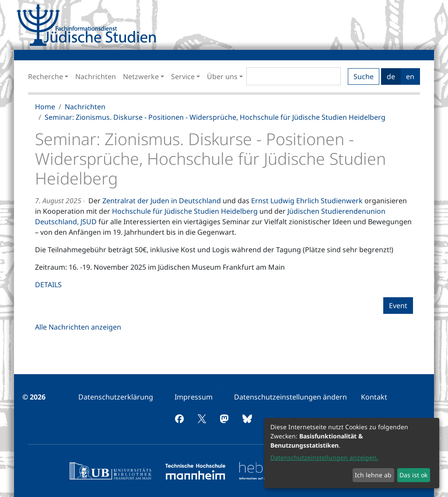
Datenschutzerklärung (116, 397)
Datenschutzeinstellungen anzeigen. (324, 457)
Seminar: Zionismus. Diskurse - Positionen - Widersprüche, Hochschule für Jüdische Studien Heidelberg (215, 117)
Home (45, 107)
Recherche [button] (45, 76)
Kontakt (374, 397)
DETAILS (48, 285)
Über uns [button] (222, 76)
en (410, 76)
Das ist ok (413, 475)
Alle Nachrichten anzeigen (78, 327)
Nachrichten (96, 76)
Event (398, 306)
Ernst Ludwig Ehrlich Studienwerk (307, 201)
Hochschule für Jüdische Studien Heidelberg (185, 211)
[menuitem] (116, 397)
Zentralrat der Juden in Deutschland (162, 201)
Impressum (194, 397)
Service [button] (183, 76)
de (391, 76)
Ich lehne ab (373, 475)
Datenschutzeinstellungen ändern (290, 397)
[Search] (294, 76)
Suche (364, 76)
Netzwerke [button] (141, 76)
